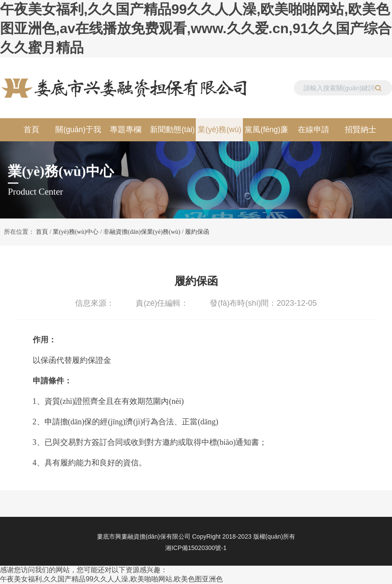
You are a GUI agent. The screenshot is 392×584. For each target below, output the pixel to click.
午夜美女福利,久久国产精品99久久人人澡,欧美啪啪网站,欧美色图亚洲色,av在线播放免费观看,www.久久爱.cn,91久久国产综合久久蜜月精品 (196, 28)
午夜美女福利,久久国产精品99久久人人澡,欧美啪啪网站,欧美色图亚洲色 (111, 579)
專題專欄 (126, 130)
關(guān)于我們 (78, 133)
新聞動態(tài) (172, 130)
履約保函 (197, 232)
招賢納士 (361, 130)
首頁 (31, 130)
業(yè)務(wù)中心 (219, 133)
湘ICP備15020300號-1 (196, 548)
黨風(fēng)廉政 (266, 133)
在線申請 (314, 130)
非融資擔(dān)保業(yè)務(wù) (142, 232)
